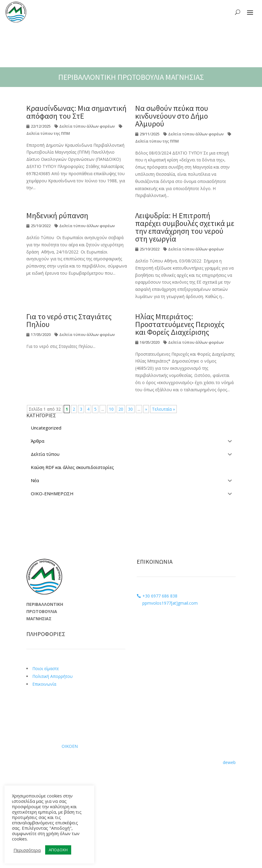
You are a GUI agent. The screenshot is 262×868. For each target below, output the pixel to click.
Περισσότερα (27, 850)
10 (111, 409)
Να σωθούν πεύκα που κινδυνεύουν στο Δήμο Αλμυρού (172, 116)
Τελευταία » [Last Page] (163, 409)
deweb (229, 762)
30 (130, 409)
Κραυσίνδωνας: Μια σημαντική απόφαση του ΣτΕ (76, 112)
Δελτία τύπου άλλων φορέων (87, 126)
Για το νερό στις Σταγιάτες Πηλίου (69, 320)
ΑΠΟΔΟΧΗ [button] (58, 850)
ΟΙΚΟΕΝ (70, 746)
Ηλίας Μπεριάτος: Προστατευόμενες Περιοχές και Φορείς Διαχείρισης (180, 324)
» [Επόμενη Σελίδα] (146, 409)
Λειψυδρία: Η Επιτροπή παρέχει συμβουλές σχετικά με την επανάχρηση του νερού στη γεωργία (185, 227)
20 (121, 409)
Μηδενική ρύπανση (57, 215)
